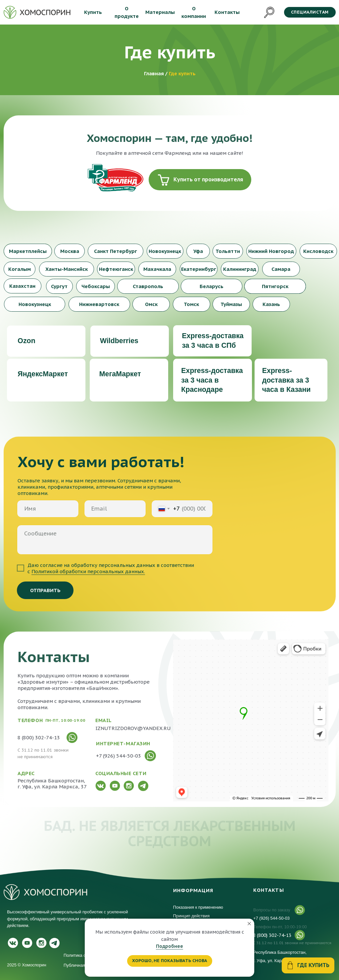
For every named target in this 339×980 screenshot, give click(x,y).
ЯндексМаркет (43, 374)
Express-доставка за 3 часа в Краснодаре (212, 380)
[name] (48, 509)
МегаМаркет (120, 374)
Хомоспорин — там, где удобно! (170, 138)
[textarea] (115, 540)
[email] (115, 509)
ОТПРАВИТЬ (45, 590)
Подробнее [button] (169, 946)
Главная (155, 73)
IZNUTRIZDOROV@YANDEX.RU (133, 728)
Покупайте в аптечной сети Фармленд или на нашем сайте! (170, 153)
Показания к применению (198, 907)
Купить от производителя (208, 179)
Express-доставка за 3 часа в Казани (287, 380)
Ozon (26, 341)
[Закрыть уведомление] (249, 924)
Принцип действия (192, 916)
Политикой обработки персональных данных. (88, 571)
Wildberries (119, 341)
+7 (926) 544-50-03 (271, 918)
